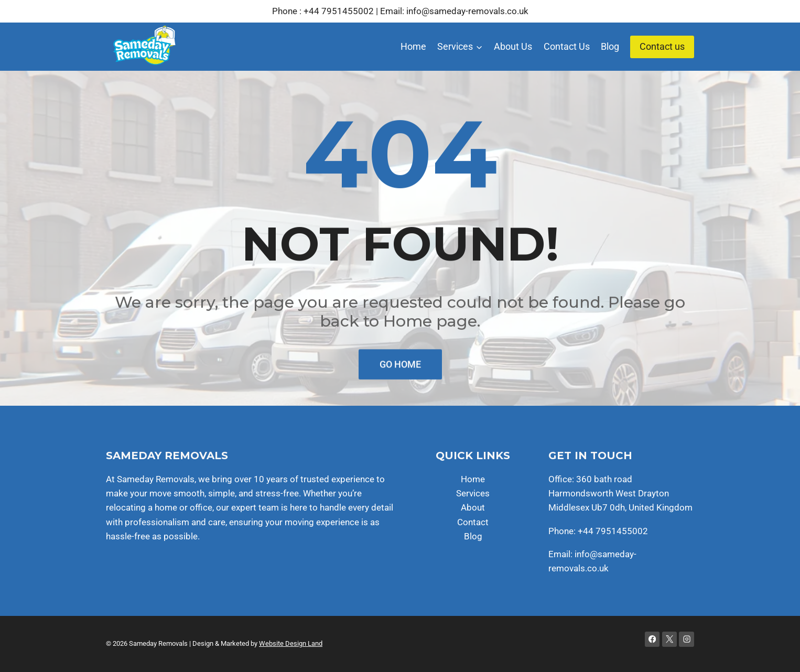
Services (473, 493)
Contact (473, 522)
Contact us (662, 46)
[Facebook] (652, 639)
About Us (513, 46)
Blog (610, 46)
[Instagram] (687, 639)
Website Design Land (291, 643)
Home (413, 46)
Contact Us (567, 46)
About (473, 507)
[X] (670, 639)
